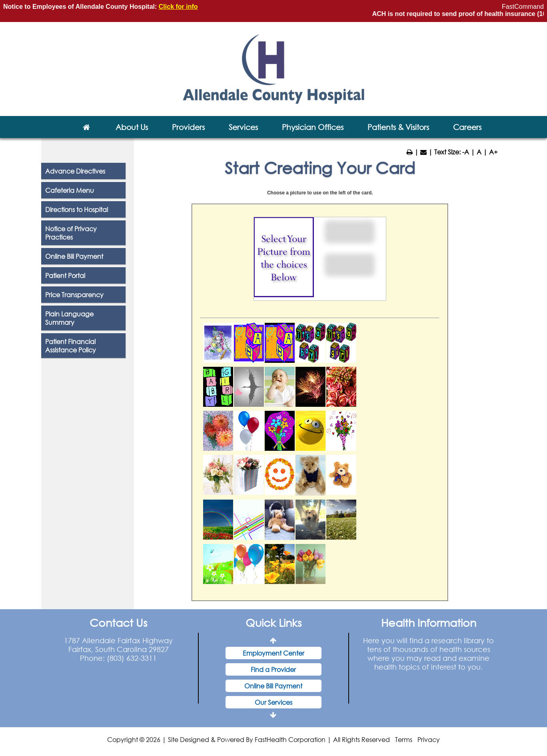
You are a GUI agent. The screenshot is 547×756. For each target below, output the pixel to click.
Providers (188, 127)
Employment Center (273, 653)
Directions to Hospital (77, 209)
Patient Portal (65, 275)
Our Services (273, 702)
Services (243, 127)
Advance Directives (75, 171)
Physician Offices (313, 127)
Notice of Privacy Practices (71, 233)
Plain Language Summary (69, 318)
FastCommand (523, 7)
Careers (467, 127)
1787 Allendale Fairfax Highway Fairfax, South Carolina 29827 (118, 645)
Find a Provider (273, 669)
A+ (493, 152)
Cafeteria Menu (70, 190)
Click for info (178, 7)
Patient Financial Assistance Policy (71, 346)
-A (466, 152)
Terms (404, 739)
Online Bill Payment (74, 256)
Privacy (429, 739)
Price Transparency (74, 295)
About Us (132, 127)
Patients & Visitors (398, 127)
